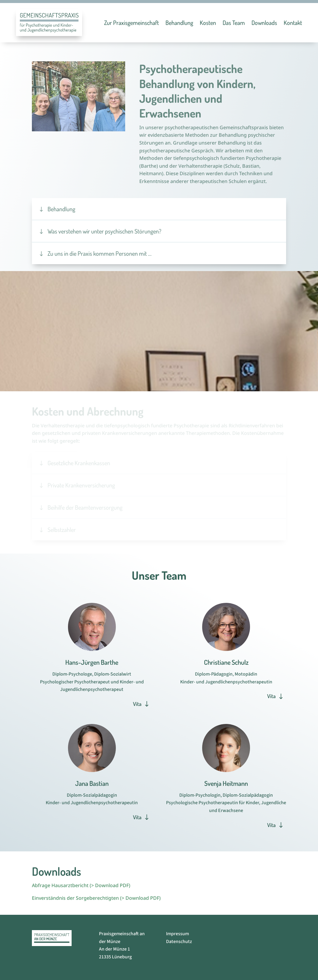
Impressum (178, 934)
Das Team (234, 23)
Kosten (208, 23)
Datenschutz (179, 942)
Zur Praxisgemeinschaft (131, 23)
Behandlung (179, 23)
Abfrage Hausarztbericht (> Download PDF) (81, 885)
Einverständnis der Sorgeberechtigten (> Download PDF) (96, 898)
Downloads (264, 23)
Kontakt (293, 23)
